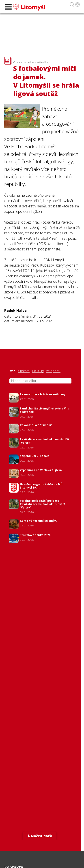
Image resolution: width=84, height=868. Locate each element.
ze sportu (53, 371)
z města (24, 371)
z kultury (38, 371)
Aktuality (43, 62)
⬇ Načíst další (40, 836)
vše (13, 371)
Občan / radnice (24, 62)
